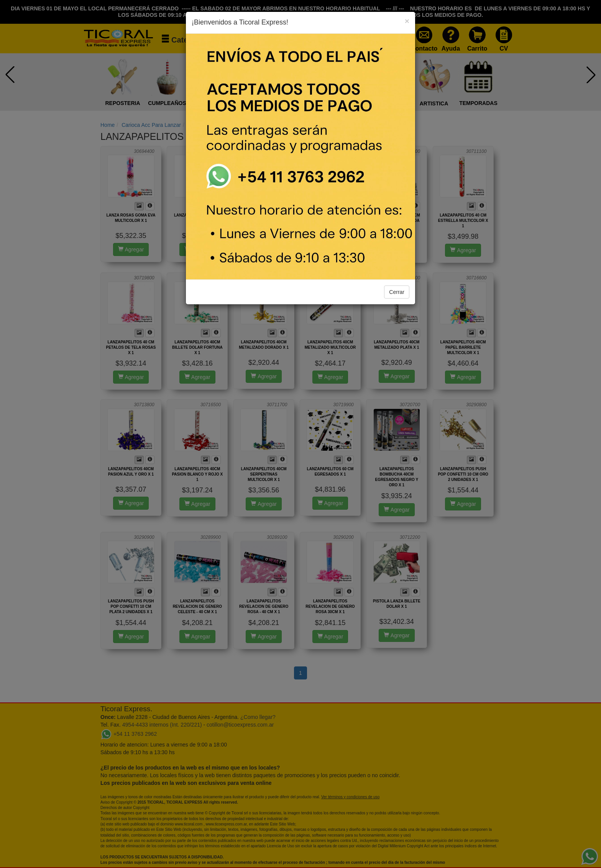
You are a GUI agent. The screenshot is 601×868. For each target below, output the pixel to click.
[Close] (407, 21)
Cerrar (397, 292)
